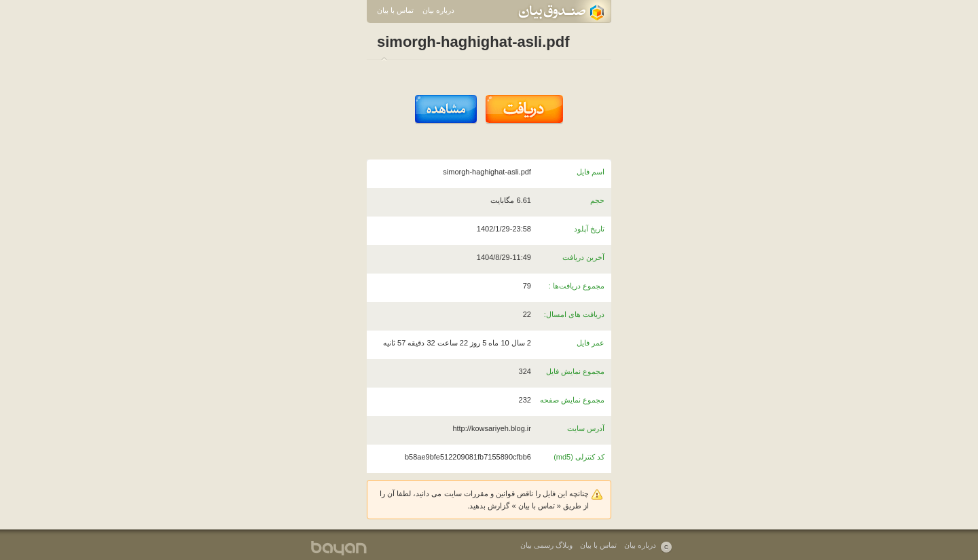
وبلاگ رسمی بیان (546, 545)
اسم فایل (591, 172)
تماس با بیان (395, 10)
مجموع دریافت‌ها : (577, 286)
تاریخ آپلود (589, 229)
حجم (597, 200)
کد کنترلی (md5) (579, 457)
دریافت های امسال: (574, 314)
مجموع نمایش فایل (575, 371)
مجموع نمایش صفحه (572, 400)
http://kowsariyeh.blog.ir (492, 428)
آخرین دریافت (583, 257)
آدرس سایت (586, 428)
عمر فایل (591, 343)
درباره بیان (438, 10)
